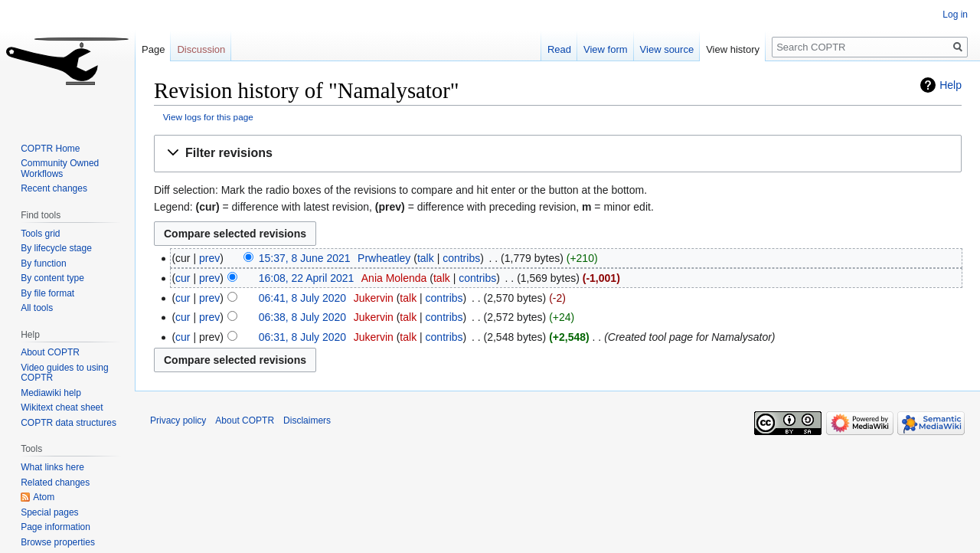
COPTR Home (50, 149)
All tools (37, 308)
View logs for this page (208, 117)
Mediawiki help (51, 393)
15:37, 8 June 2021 (305, 258)
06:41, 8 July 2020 (302, 298)
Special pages (49, 512)
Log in (955, 15)
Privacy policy (178, 420)
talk (426, 258)
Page (153, 49)
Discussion (201, 49)
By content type (52, 278)
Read (559, 49)
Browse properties (58, 542)
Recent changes (54, 188)
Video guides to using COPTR (65, 373)
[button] (558, 154)
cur (183, 278)
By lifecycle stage (56, 248)
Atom (44, 497)
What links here (52, 467)
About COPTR (50, 352)
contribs (461, 258)
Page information (56, 527)
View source (667, 49)
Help (951, 85)
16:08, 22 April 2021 (307, 278)
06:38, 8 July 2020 (302, 317)
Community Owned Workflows (60, 169)
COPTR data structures (69, 423)
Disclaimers (307, 420)
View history (733, 49)
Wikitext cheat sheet (62, 407)
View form (606, 49)
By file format (47, 293)
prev (209, 258)
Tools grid (40, 234)
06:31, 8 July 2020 (302, 337)
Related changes (55, 483)
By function (43, 263)
